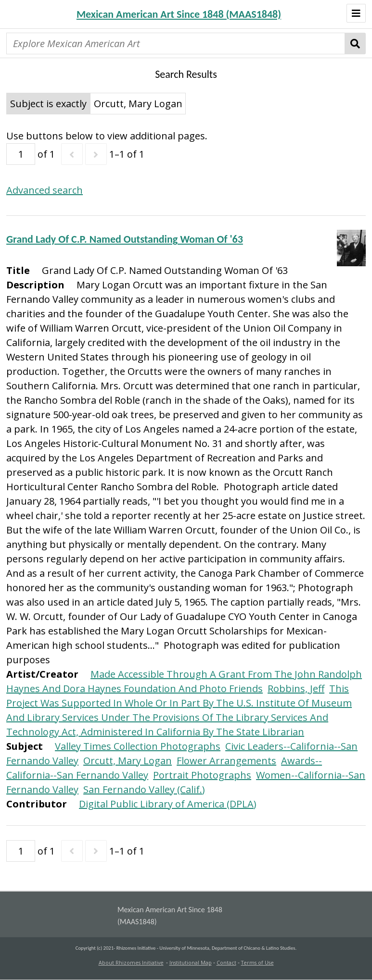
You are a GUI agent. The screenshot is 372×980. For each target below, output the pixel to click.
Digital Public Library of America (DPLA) (168, 804)
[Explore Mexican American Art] (176, 43)
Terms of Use (257, 963)
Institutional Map (191, 963)
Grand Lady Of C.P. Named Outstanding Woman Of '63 (125, 239)
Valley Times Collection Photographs (138, 746)
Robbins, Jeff (296, 688)
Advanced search (45, 190)
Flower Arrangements (226, 761)
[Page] (21, 154)
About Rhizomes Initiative (131, 963)
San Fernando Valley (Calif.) (144, 789)
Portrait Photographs (202, 775)
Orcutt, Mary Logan (128, 761)
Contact (226, 963)
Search (355, 43)
